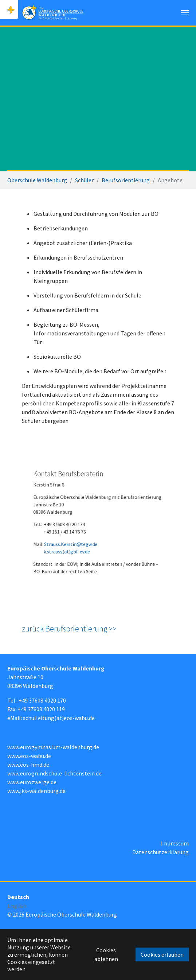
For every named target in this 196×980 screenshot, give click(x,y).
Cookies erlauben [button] (162, 954)
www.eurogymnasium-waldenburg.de (53, 747)
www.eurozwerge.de (32, 782)
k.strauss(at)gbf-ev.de (73, 546)
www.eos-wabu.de (29, 756)
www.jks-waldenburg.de (36, 791)
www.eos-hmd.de (28, 765)
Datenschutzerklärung (160, 852)
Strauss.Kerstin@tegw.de (76, 540)
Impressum (175, 843)
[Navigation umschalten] (185, 13)
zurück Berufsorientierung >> (69, 629)
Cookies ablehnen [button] (106, 954)
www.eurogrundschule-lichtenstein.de (54, 773)
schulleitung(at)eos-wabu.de (59, 718)
